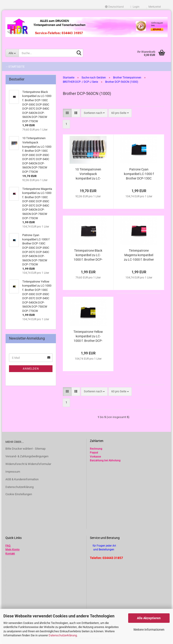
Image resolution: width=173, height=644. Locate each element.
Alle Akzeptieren (149, 618)
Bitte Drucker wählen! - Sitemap (25, 449)
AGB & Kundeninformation (22, 479)
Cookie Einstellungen (19, 494)
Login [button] (135, 7)
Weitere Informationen (149, 630)
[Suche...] (12, 53)
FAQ (8, 546)
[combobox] (94, 113)
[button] (114, 7)
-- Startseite (15, 67)
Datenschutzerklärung (63, 635)
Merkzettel (154, 7)
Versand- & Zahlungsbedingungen (27, 456)
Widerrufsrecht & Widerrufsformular (28, 464)
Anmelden (31, 369)
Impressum (13, 472)
